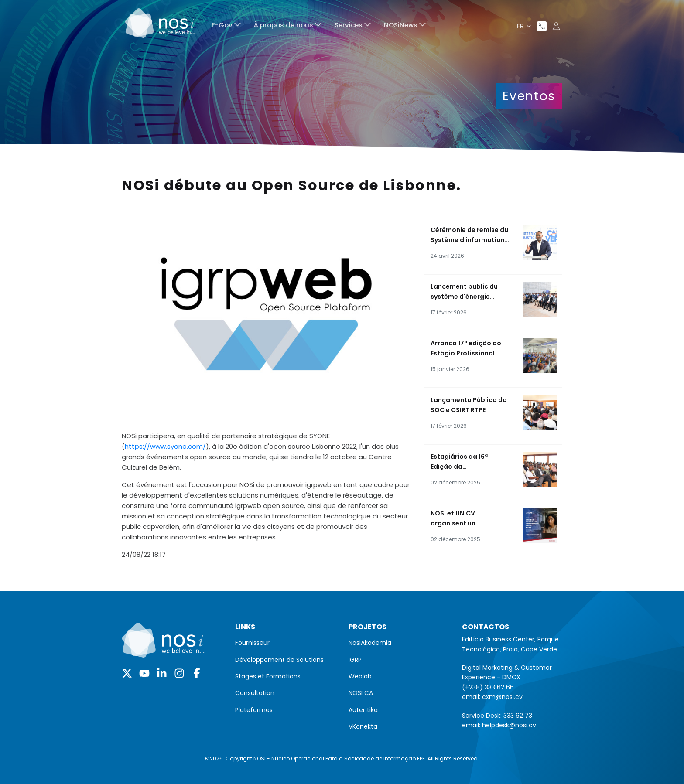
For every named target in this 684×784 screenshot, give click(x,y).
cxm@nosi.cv (502, 697)
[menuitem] (226, 26)
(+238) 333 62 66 (488, 687)
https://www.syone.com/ (165, 446)
